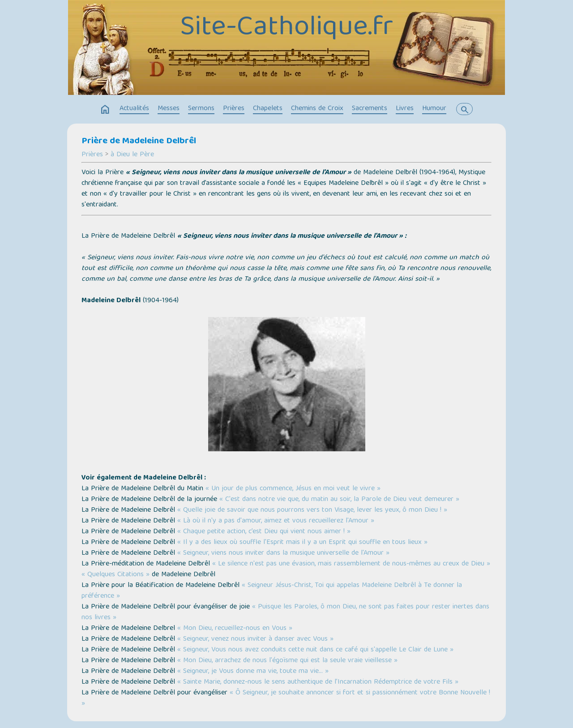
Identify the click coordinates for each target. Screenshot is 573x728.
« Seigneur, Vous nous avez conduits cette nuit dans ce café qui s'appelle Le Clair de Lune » (315, 650)
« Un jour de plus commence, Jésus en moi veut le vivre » (293, 489)
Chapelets (268, 109)
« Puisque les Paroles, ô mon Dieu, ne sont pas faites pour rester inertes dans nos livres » (285, 612)
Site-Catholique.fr (286, 28)
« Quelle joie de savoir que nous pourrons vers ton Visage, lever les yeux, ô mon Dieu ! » (312, 510)
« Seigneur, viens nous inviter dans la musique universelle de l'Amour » (283, 553)
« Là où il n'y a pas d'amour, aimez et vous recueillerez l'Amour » (276, 521)
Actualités (134, 109)
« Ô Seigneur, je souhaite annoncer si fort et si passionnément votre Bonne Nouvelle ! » (286, 698)
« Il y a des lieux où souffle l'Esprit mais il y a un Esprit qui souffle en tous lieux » (302, 543)
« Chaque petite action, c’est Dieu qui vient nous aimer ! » (264, 532)
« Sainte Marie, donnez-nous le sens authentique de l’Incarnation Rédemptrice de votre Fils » (318, 682)
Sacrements (370, 109)
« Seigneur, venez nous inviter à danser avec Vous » (255, 639)
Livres (405, 109)
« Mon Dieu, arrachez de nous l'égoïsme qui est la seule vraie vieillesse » (287, 661)
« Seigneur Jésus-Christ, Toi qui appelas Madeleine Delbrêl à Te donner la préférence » (272, 591)
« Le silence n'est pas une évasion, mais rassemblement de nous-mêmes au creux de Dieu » (351, 564)
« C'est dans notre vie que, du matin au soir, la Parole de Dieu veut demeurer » (339, 500)
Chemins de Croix (317, 109)
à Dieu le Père (132, 155)
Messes (169, 109)
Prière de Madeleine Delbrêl (139, 141)
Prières (234, 109)
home (105, 110)
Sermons (201, 109)
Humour (434, 109)
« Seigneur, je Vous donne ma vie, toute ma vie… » (253, 672)
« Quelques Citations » (115, 575)
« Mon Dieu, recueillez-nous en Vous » (235, 629)
